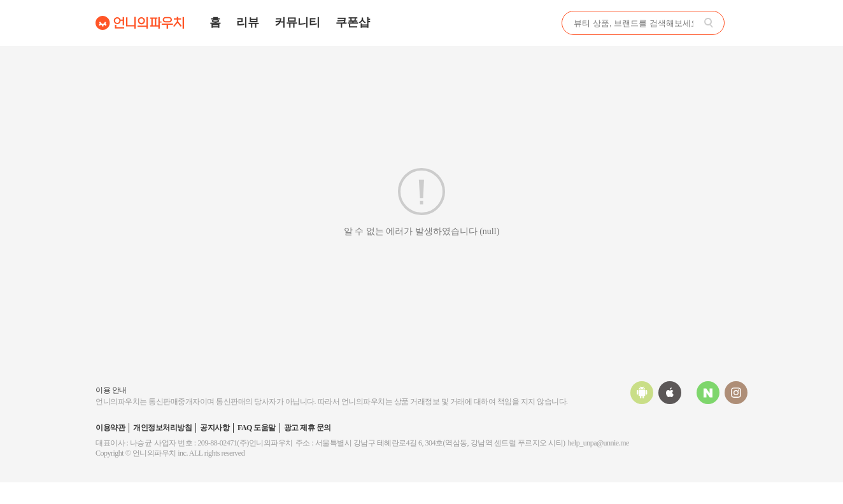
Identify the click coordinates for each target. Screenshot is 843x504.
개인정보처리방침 (162, 428)
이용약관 (110, 428)
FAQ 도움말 (257, 428)
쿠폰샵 (353, 22)
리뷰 (248, 22)
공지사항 (215, 428)
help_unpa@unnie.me (599, 443)
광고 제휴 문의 (308, 428)
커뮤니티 (297, 22)
